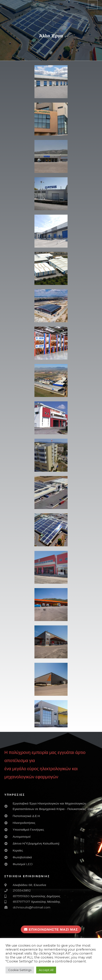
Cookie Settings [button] (20, 970)
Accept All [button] (46, 970)
